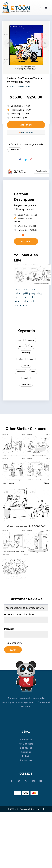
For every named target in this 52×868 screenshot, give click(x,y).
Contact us (14, 150)
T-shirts (26, 756)
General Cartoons (25, 86)
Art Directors (26, 744)
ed (32, 346)
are (20, 340)
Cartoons (13, 86)
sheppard (21, 372)
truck (26, 378)
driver (22, 346)
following (26, 353)
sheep (26, 365)
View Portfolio (42, 171)
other (21, 359)
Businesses (26, 748)
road (31, 359)
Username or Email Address (19, 614)
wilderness (26, 384)
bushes (31, 340)
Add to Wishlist (26, 132)
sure (33, 372)
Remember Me (13, 643)
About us (26, 752)
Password (9, 629)
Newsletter (26, 740)
